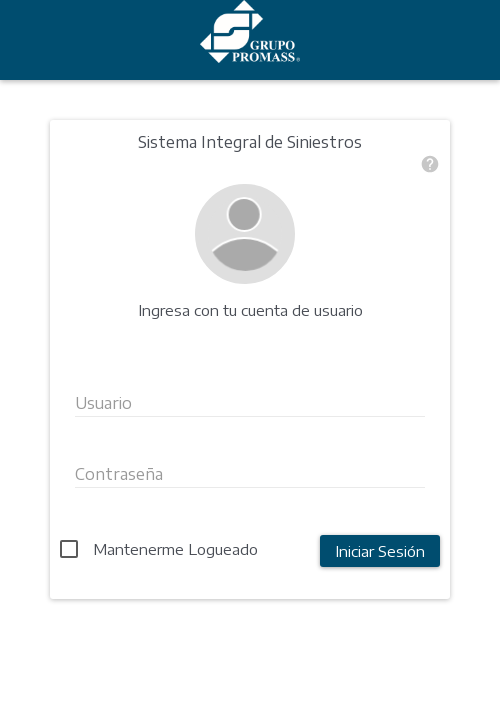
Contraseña (119, 474)
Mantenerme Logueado (175, 549)
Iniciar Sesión (380, 551)
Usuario (103, 403)
